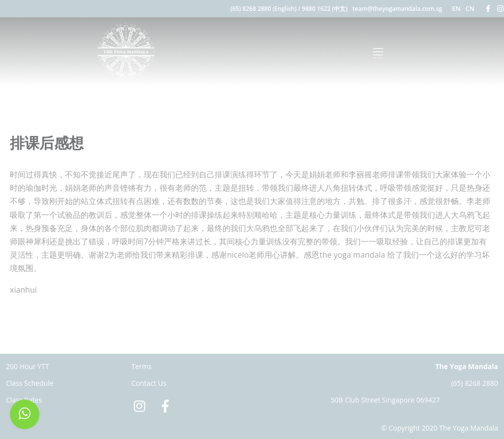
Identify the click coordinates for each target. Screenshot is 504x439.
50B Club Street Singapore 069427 (385, 400)
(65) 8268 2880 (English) (263, 9)
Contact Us (149, 383)
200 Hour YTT (28, 366)
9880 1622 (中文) (325, 9)
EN (456, 8)
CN (470, 8)
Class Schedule (30, 383)
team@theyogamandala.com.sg (397, 9)
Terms (142, 366)
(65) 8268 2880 (474, 383)
